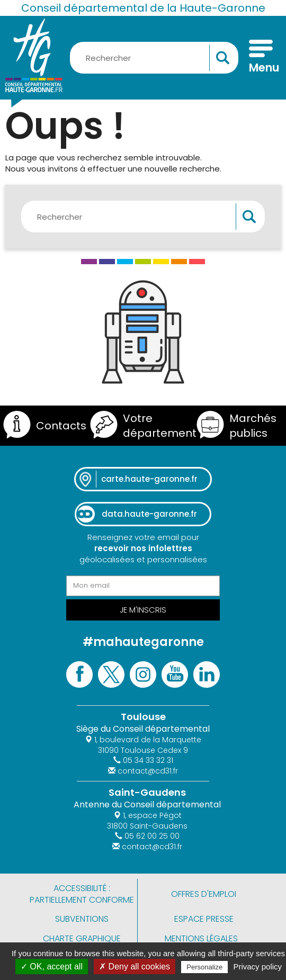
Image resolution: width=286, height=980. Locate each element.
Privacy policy (257, 966)
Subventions (82, 919)
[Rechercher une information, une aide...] (154, 58)
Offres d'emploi (204, 894)
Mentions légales (201, 938)
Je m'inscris (143, 610)
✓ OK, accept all (52, 966)
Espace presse (204, 919)
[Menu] (261, 58)
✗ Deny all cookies (135, 966)
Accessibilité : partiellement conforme (82, 894)
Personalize (204, 967)
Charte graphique (82, 938)
